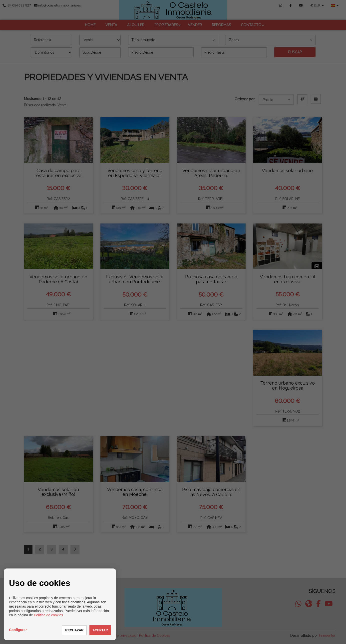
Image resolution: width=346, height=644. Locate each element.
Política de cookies (49, 615)
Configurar (18, 630)
